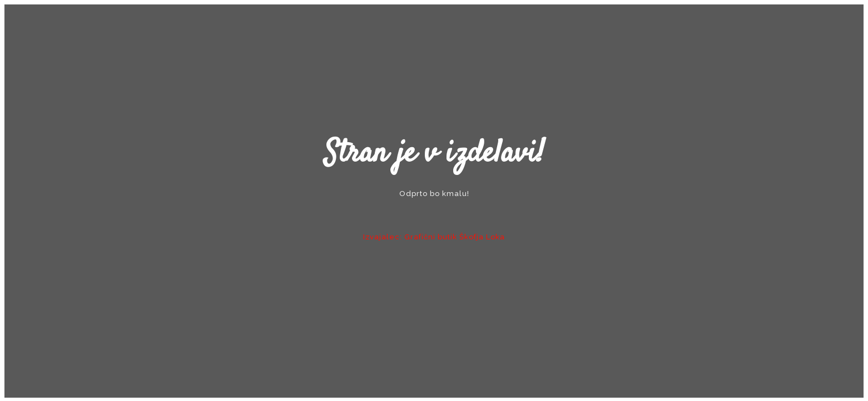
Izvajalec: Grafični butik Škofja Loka (434, 237)
